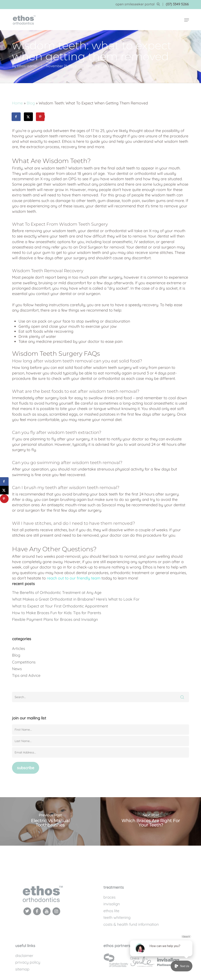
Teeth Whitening (117, 917)
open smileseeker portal (138, 4)
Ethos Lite (111, 911)
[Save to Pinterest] (41, 117)
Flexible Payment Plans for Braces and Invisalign (55, 619)
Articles (18, 648)
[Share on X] (29, 117)
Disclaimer (24, 956)
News (17, 669)
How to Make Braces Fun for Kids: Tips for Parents (57, 613)
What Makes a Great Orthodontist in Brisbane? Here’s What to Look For (76, 599)
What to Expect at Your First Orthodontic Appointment (60, 606)
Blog (90, 66)
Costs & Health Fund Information (131, 924)
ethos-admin (27, 66)
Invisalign (112, 904)
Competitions (24, 662)
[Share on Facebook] (16, 117)
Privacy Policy (28, 962)
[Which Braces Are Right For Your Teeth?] (151, 821)
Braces (109, 897)
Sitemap (22, 969)
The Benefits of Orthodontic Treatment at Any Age (57, 593)
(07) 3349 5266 (177, 4)
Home (17, 103)
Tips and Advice (108, 66)
